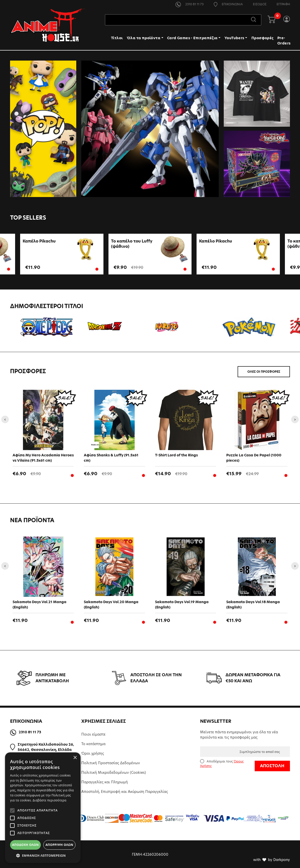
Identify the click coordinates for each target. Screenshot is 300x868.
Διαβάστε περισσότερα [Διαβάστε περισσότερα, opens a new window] (50, 800)
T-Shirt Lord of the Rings (176, 455)
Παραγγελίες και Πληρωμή (105, 781)
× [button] (75, 758)
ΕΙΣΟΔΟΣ (260, 4)
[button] (43, 855)
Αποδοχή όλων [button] (25, 845)
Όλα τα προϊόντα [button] (144, 38)
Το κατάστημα (93, 743)
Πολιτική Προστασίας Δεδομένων (111, 762)
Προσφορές (262, 38)
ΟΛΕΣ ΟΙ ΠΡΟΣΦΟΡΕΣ (264, 371)
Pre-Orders (284, 41)
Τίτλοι (117, 38)
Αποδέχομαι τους (222, 763)
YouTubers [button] (234, 38)
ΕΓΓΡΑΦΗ (283, 4)
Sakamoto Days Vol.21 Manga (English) (40, 604)
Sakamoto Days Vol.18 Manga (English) (253, 604)
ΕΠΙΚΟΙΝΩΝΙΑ (228, 4)
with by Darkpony (272, 859)
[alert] (43, 808)
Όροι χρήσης (93, 753)
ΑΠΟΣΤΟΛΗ (272, 765)
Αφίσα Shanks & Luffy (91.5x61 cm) (111, 457)
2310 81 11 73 (190, 4)
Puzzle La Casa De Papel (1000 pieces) (254, 457)
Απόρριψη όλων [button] (59, 845)
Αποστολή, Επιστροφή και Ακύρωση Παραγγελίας (125, 791)
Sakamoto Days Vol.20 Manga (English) (111, 604)
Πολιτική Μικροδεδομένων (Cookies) (114, 772)
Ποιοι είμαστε (93, 734)
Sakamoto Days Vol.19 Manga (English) (182, 604)
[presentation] (5, 419)
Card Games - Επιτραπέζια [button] (192, 38)
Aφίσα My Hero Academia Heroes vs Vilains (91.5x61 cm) (43, 457)
